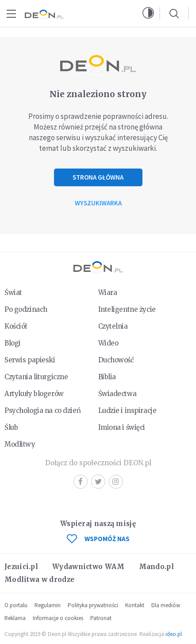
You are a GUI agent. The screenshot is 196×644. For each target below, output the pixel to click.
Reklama (15, 618)
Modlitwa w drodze (39, 579)
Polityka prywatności (93, 605)
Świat (13, 293)
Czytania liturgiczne (36, 377)
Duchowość (116, 360)
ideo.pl (174, 634)
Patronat (101, 618)
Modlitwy (20, 444)
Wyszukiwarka (98, 203)
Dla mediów (166, 605)
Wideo (108, 343)
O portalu (16, 605)
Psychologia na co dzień (42, 410)
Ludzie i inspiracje (127, 410)
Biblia (107, 377)
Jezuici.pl (21, 567)
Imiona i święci (122, 427)
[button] (148, 13)
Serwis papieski (30, 360)
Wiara (108, 293)
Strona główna (98, 177)
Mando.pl (156, 567)
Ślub (11, 427)
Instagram (116, 481)
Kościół (16, 326)
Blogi (13, 343)
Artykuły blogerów (34, 394)
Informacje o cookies (58, 618)
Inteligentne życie (127, 309)
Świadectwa (117, 394)
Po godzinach (26, 309)
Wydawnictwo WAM (88, 567)
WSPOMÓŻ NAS (98, 539)
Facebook (81, 481)
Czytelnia (113, 326)
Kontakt (135, 605)
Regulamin (48, 605)
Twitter (98, 481)
